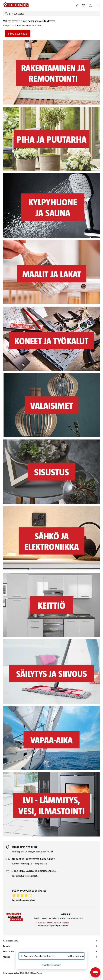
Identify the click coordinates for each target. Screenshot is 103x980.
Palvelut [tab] (7, 946)
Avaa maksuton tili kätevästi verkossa (53, 923)
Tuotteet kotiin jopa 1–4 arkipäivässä (29, 864)
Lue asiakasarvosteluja (24, 900)
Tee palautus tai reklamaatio (25, 876)
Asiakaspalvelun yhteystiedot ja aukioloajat (32, 852)
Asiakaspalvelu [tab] (11, 941)
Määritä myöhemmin (51, 965)
